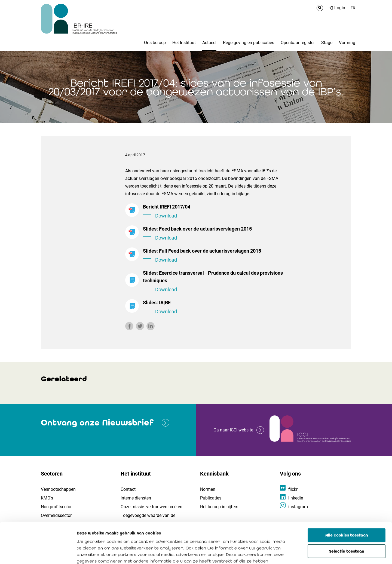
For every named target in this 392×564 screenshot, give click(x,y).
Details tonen (311, 553)
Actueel (209, 43)
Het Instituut (184, 43)
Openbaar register (298, 43)
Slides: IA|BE (218, 308)
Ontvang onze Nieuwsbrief (97, 423)
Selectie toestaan (347, 510)
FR (353, 8)
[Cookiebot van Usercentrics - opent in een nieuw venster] (35, 553)
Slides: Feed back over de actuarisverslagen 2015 (218, 234)
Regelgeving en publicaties (249, 43)
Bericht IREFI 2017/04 (218, 212)
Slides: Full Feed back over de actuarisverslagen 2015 (218, 256)
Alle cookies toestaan (347, 494)
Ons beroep (155, 43)
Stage (327, 43)
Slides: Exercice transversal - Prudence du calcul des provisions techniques (218, 282)
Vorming (347, 43)
